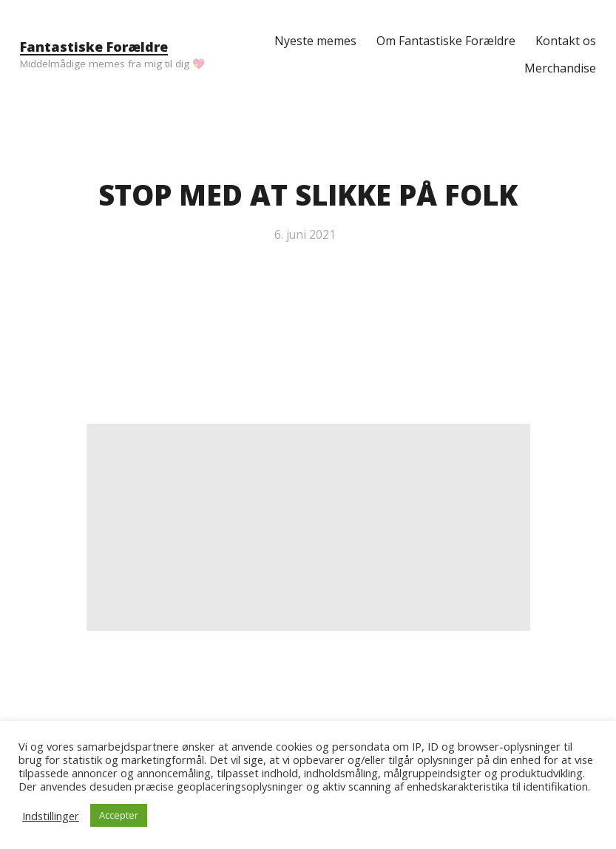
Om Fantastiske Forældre (446, 41)
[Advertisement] (308, 527)
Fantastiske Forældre (94, 47)
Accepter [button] (119, 815)
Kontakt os (566, 41)
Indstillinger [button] (51, 816)
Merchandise (560, 68)
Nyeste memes (315, 41)
